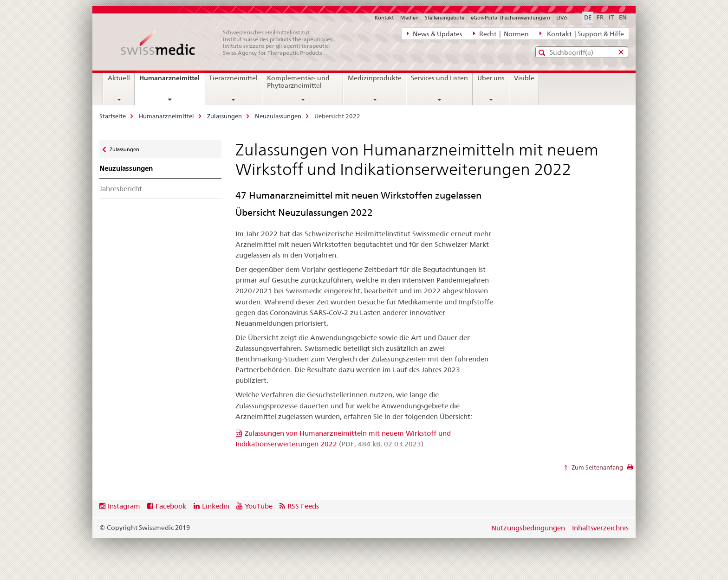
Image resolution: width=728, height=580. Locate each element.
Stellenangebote (445, 18)
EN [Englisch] (623, 17)
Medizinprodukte (375, 78)
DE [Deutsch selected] (588, 17)
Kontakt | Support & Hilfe (582, 33)
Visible (524, 78)
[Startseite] (232, 43)
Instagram (124, 506)
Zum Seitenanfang (597, 467)
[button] (543, 53)
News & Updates (435, 33)
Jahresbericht (121, 189)
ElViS (562, 18)
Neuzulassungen (278, 116)
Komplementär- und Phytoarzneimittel (298, 82)
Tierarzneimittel (233, 78)
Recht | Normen (501, 33)
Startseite (113, 116)
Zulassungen (224, 116)
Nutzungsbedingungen (528, 528)
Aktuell (119, 78)
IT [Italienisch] (611, 17)
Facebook (171, 506)
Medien (409, 18)
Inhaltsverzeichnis (600, 528)
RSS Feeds (303, 506)
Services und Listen (439, 78)
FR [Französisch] (600, 17)
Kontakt (384, 18)
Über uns (491, 78)
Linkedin (216, 506)
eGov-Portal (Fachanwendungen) (510, 18)
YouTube (259, 506)
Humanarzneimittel (172, 81)
